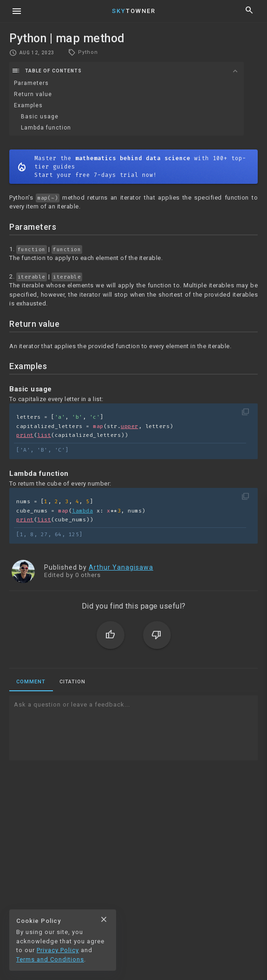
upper (130, 426)
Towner (134, 11)
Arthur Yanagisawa (121, 567)
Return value (33, 94)
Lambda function (46, 128)
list (44, 435)
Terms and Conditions (50, 959)
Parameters (31, 83)
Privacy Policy (58, 950)
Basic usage (40, 117)
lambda (82, 511)
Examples (28, 105)
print (25, 435)
